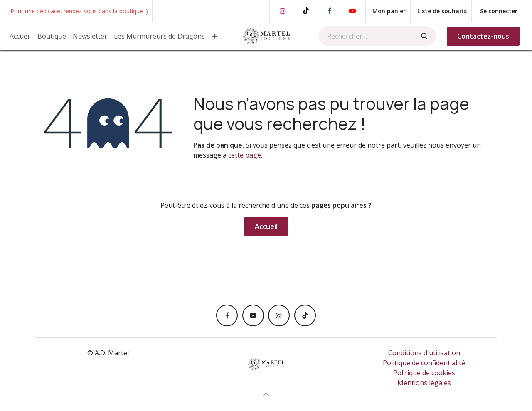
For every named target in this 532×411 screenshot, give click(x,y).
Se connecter (499, 11)
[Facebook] (329, 11)
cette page (245, 155)
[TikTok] (306, 11)
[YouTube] (352, 11)
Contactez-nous (483, 36)
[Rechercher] (424, 36)
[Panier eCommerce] (388, 11)
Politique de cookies (424, 373)
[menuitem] (20, 36)
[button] (266, 394)
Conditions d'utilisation (424, 353)
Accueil (266, 226)
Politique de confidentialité (424, 363)
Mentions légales (424, 383)
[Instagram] (283, 11)
